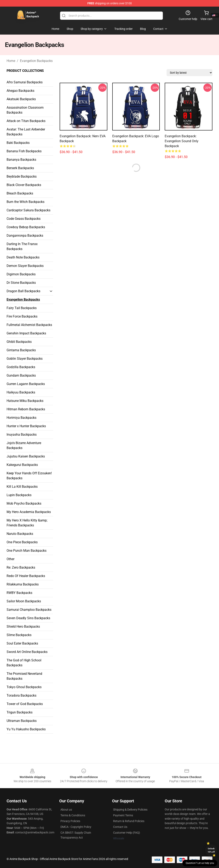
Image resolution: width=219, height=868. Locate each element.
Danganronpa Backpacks (25, 236)
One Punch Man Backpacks (27, 551)
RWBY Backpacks (19, 593)
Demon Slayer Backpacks (25, 266)
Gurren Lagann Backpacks (26, 384)
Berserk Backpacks (20, 168)
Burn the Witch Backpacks (25, 202)
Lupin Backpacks (19, 495)
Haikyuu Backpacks (21, 392)
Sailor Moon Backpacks (24, 601)
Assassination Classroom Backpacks (25, 110)
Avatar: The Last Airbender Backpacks (26, 132)
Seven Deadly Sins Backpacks (28, 618)
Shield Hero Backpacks (23, 627)
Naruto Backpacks (20, 534)
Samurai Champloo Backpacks (29, 610)
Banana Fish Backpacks (24, 151)
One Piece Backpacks (22, 542)
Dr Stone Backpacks (21, 283)
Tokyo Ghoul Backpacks (24, 687)
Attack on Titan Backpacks (26, 121)
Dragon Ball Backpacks (23, 291)
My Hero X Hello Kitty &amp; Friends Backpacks (27, 523)
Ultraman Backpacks (22, 721)
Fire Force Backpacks (22, 316)
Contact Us (120, 827)
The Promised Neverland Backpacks (24, 676)
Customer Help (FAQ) (127, 833)
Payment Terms (123, 815)
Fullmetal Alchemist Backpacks (29, 325)
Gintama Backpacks (21, 350)
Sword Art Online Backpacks (27, 652)
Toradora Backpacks (21, 695)
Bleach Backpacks (20, 193)
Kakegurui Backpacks (22, 465)
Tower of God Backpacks (25, 704)
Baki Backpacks (18, 143)
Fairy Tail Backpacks (22, 308)
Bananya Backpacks (21, 160)
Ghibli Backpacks (19, 342)
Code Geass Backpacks (24, 219)
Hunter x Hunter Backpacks (26, 426)
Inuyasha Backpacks (22, 435)
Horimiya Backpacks (21, 418)
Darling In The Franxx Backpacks (22, 246)
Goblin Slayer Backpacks (25, 359)
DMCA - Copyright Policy (76, 827)
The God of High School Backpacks (24, 663)
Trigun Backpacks (20, 712)
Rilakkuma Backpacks (23, 584)
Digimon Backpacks (21, 274)
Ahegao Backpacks (20, 91)
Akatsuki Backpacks (21, 99)
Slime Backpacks (19, 635)
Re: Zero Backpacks (21, 567)
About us (66, 810)
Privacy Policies (70, 821)
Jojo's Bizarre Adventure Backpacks (24, 445)
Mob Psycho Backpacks (24, 503)
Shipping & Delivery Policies (130, 810)
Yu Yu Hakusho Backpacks (26, 729)
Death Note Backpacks (23, 257)
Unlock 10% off (211, 850)
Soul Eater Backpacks (22, 643)
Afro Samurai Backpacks (25, 82)
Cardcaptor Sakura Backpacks (28, 210)
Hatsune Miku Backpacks (25, 401)
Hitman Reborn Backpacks (26, 409)
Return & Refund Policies (129, 821)
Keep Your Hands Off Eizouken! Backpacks (29, 476)
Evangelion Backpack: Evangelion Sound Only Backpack (182, 141)
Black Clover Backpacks (24, 185)
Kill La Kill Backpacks (22, 487)
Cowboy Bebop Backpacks (26, 227)
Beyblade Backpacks (22, 176)
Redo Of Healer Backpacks (26, 576)
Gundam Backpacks (21, 375)
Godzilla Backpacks (21, 367)
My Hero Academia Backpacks (29, 512)
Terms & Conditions (73, 815)
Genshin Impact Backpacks (26, 333)
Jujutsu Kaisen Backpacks (26, 456)
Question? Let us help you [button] (200, 863)
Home (11, 61)
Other (10, 559)
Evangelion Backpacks (36, 61)
